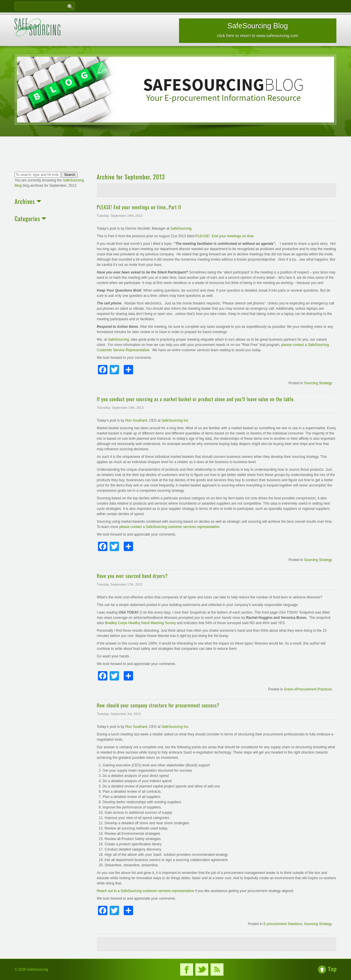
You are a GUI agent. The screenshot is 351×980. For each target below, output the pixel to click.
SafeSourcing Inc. (175, 420)
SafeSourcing (181, 228)
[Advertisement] (175, 155)
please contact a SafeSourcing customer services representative (169, 527)
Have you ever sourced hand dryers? (132, 576)
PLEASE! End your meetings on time (224, 236)
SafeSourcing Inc (175, 727)
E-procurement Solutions (283, 924)
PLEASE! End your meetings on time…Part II (139, 207)
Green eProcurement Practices (308, 689)
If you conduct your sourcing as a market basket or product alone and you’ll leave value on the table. (196, 399)
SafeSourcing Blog (258, 30)
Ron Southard (136, 420)
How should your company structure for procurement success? (158, 705)
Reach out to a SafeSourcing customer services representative (146, 891)
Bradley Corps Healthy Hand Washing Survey (141, 623)
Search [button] (70, 175)
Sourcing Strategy (318, 383)
